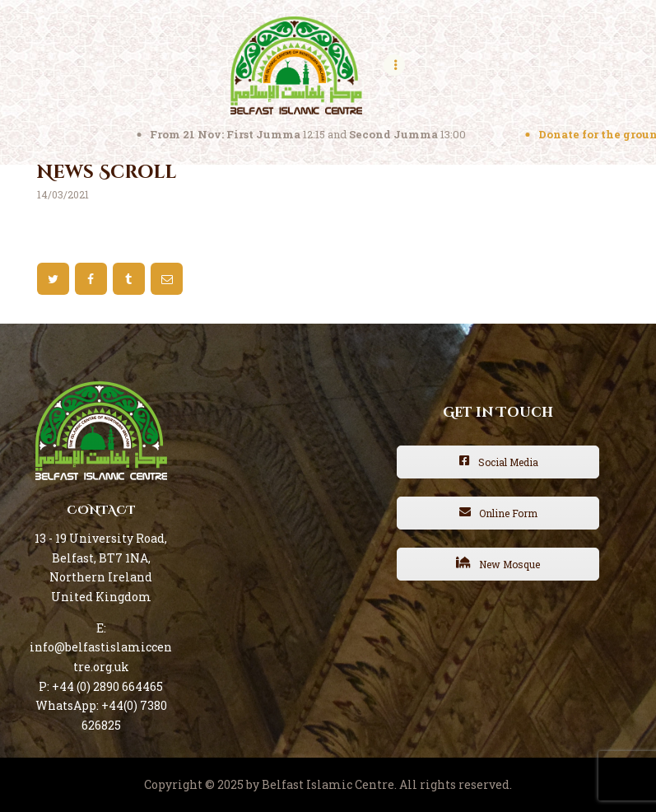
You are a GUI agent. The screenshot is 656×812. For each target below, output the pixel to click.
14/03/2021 (63, 194)
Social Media (498, 462)
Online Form (498, 513)
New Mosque (498, 564)
